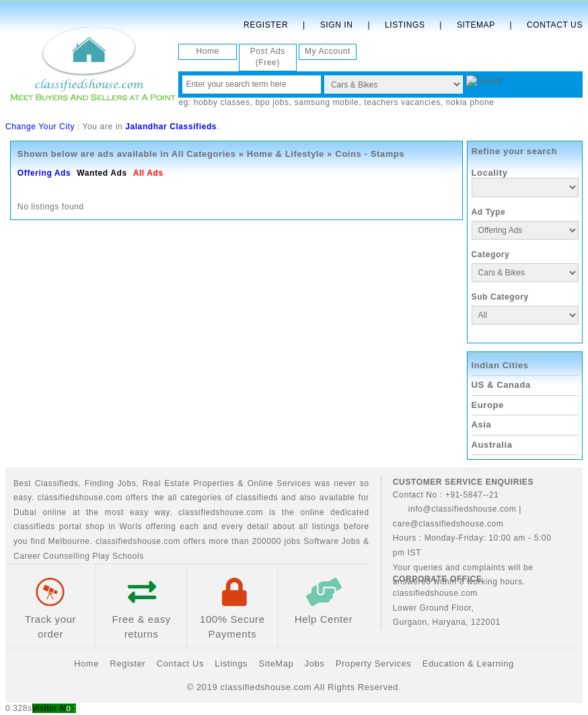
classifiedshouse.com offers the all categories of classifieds (159, 498)
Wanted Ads (102, 173)
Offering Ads (44, 173)
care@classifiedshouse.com (448, 524)
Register (266, 25)
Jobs (127, 483)
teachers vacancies (402, 102)
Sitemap (476, 25)
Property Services (374, 663)
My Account (328, 51)
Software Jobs (332, 541)
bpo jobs (272, 102)
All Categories (204, 154)
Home (207, 51)
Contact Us (555, 25)
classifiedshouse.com (138, 541)
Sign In (337, 25)
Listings (405, 25)
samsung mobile (327, 102)
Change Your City (40, 127)
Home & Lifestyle (286, 154)
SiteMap (276, 663)
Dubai (25, 512)
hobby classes (222, 102)
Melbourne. (71, 541)
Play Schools (118, 556)
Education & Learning (468, 663)
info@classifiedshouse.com (455, 509)
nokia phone (470, 102)
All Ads (148, 173)
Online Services (280, 483)
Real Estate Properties (188, 483)
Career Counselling (52, 556)
